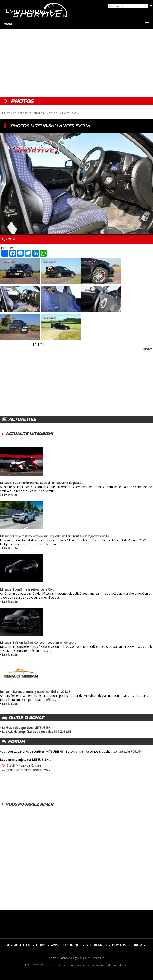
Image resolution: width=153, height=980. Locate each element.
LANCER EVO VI (71, 113)
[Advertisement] (76, 63)
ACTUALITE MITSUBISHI (29, 434)
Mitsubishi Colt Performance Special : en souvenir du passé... (42, 483)
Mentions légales (71, 958)
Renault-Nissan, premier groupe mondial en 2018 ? (35, 692)
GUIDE (41, 945)
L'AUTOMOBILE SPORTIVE (17, 113)
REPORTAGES (97, 945)
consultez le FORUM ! (128, 751)
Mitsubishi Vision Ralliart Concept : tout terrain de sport (38, 642)
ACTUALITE (23, 945)
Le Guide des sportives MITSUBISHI (27, 728)
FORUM (136, 945)
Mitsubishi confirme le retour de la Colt (27, 589)
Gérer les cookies (94, 958)
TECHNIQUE (72, 945)
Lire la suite (10, 495)
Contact (54, 958)
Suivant (147, 349)
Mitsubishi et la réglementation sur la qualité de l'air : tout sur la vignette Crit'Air (55, 536)
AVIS (54, 945)
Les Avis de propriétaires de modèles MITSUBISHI (36, 732)
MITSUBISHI (53, 113)
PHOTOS (39, 113)
